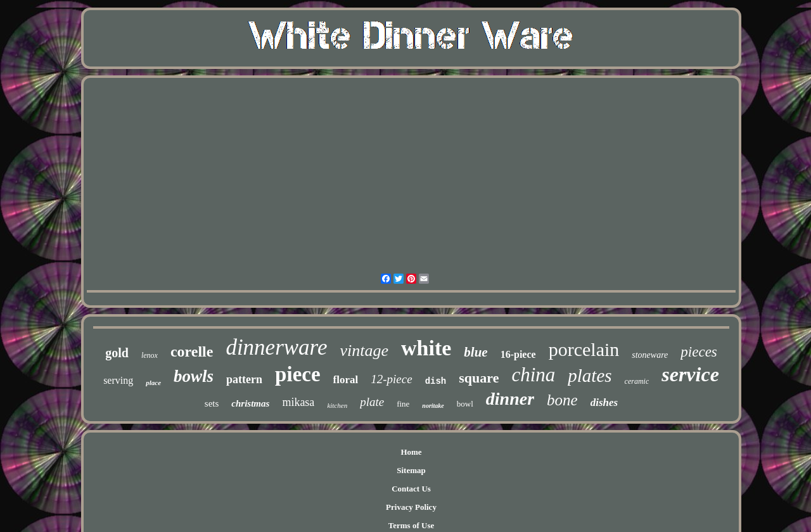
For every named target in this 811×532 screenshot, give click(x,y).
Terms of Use (411, 525)
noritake (433, 406)
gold (117, 353)
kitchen (337, 405)
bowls (194, 376)
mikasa (298, 402)
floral (346, 380)
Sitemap (411, 470)
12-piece (391, 379)
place (153, 383)
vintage (364, 351)
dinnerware (276, 347)
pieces (699, 352)
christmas (250, 403)
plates (590, 376)
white (426, 348)
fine (403, 404)
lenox (150, 355)
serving (118, 380)
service (690, 374)
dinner (510, 399)
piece (297, 374)
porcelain (584, 349)
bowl (465, 404)
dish (436, 381)
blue (476, 352)
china (533, 375)
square (479, 378)
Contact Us (411, 489)
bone (562, 400)
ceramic (637, 381)
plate (372, 402)
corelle (192, 351)
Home (411, 452)
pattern (244, 379)
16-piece (518, 354)
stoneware (650, 355)
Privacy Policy (411, 507)
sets (212, 403)
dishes (604, 402)
